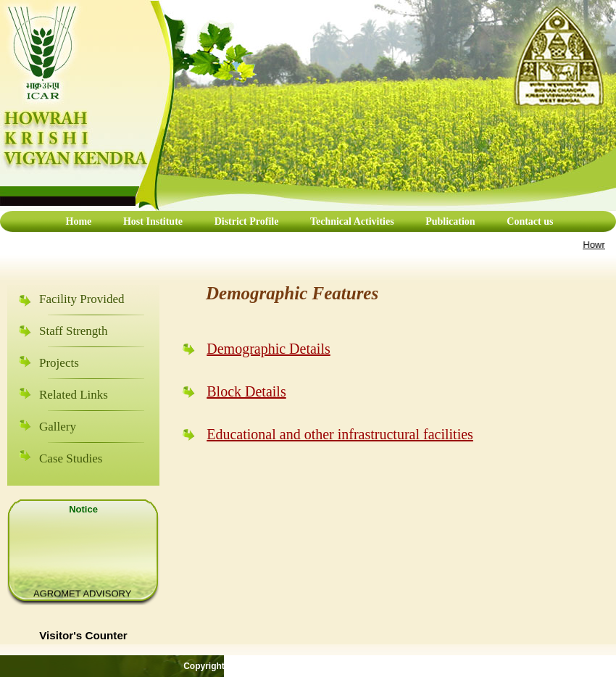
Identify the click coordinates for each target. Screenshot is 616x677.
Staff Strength (74, 331)
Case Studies (71, 458)
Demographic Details (269, 349)
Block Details (246, 391)
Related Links (74, 395)
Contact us (530, 221)
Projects (59, 363)
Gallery (58, 427)
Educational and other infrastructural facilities (340, 434)
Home (79, 221)
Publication (450, 221)
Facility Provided (82, 299)
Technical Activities (353, 221)
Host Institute (153, 221)
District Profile (248, 221)
